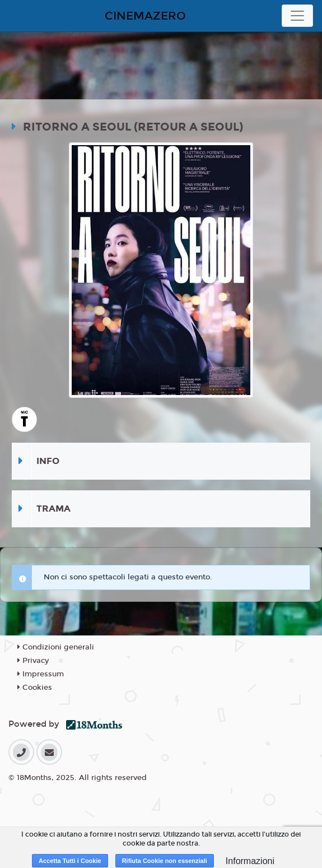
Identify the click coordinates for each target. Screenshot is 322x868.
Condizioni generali (56, 647)
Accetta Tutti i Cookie (70, 861)
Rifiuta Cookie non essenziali (165, 861)
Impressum (41, 674)
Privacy (33, 661)
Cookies (35, 688)
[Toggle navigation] (297, 16)
